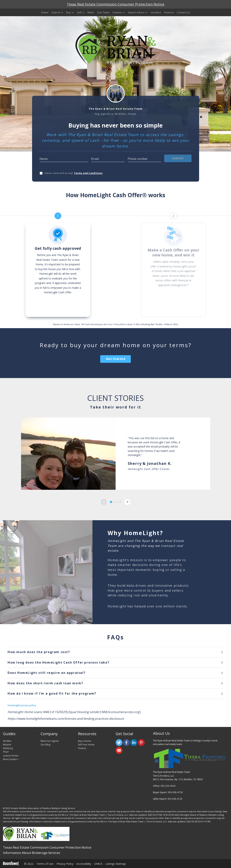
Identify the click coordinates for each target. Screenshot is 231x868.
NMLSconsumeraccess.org (120, 712)
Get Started (116, 359)
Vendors (156, 12)
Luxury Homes (11, 756)
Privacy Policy (65, 864)
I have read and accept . (74, 173)
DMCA (98, 864)
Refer (91, 12)
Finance (169, 12)
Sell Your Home (86, 745)
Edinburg (8, 748)
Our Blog (45, 745)
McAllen (7, 741)
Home (45, 12)
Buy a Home (85, 741)
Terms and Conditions (88, 173)
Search (56, 12)
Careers (117, 12)
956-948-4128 (175, 799)
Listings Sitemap (116, 864)
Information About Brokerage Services (32, 853)
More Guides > (11, 759)
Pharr (6, 752)
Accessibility (84, 864)
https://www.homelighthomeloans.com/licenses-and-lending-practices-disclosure (66, 719)
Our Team (103, 12)
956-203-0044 (168, 786)
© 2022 (29, 864)
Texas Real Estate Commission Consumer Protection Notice (116, 4)
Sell (79, 12)
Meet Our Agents (50, 741)
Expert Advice (136, 12)
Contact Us (183, 12)
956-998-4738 (175, 792)
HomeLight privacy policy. (22, 705)
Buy (69, 12)
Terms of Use (45, 864)
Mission (7, 745)
